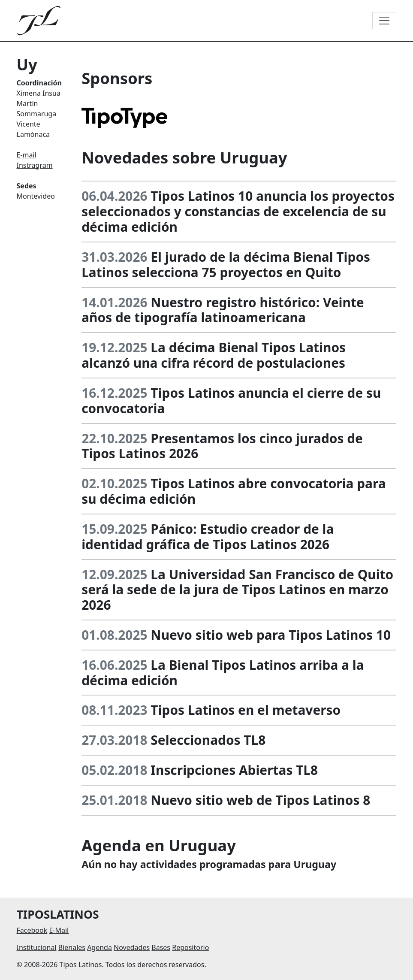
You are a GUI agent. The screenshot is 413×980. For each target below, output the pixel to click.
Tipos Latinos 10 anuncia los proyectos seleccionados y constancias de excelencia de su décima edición (238, 211)
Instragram (35, 165)
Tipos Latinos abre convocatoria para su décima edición (234, 491)
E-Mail (59, 930)
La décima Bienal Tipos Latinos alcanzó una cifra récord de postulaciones (214, 355)
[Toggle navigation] (384, 21)
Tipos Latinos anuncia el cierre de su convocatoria (231, 401)
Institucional (37, 947)
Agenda (99, 947)
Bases (161, 947)
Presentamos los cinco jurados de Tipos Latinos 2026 (222, 446)
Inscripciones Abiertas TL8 (234, 770)
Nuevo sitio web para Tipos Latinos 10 (271, 635)
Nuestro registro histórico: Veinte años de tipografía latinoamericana (223, 310)
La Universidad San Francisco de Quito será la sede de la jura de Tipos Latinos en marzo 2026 (237, 590)
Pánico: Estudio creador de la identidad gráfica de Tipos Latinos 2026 (208, 537)
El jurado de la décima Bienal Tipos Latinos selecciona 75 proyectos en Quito (226, 265)
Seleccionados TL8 (208, 740)
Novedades (132, 947)
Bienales (72, 947)
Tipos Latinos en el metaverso (246, 710)
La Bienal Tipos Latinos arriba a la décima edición (223, 673)
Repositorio (190, 947)
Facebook (32, 930)
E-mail (27, 155)
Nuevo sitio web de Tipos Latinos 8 (260, 800)
